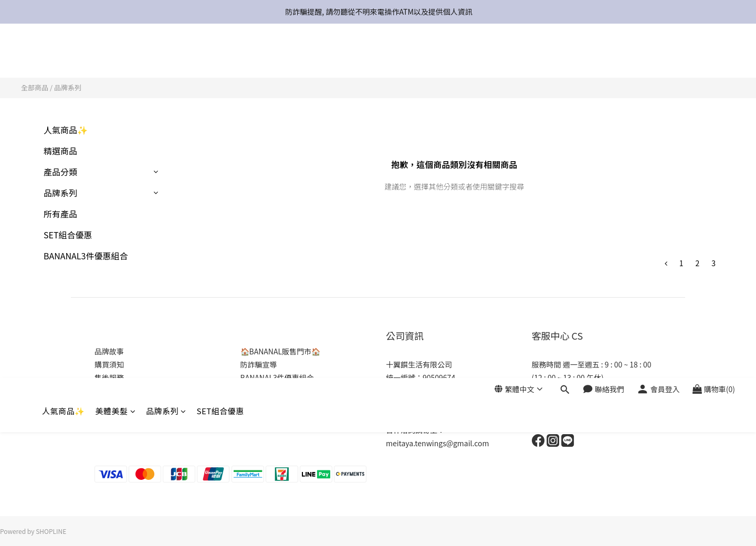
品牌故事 (109, 351)
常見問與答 (113, 391)
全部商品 (35, 87)
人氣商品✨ (64, 56)
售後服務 (109, 377)
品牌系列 (166, 56)
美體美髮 (116, 56)
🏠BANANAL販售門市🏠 (281, 351)
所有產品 (60, 214)
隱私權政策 (113, 404)
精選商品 (60, 151)
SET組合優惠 (220, 56)
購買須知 (109, 364)
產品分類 (60, 172)
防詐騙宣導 (259, 364)
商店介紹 (109, 417)
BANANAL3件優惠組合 (86, 256)
